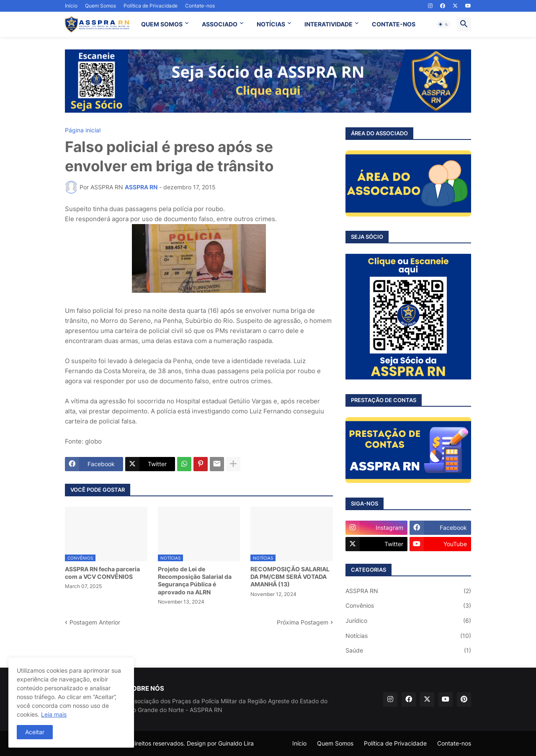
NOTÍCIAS (271, 24)
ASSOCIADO (220, 24)
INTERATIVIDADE (329, 24)
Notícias (408, 636)
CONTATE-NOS (394, 24)
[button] (443, 24)
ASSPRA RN (408, 591)
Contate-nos (200, 6)
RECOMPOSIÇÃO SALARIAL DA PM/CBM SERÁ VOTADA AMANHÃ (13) (290, 577)
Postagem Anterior (95, 622)
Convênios (408, 606)
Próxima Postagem (303, 622)
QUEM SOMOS (162, 24)
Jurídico (408, 621)
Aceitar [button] (35, 732)
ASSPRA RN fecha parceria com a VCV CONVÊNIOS (102, 573)
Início (71, 6)
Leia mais (54, 714)
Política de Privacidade (151, 6)
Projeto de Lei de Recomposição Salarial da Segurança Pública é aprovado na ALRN (195, 581)
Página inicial (83, 130)
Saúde (408, 650)
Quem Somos (100, 6)
